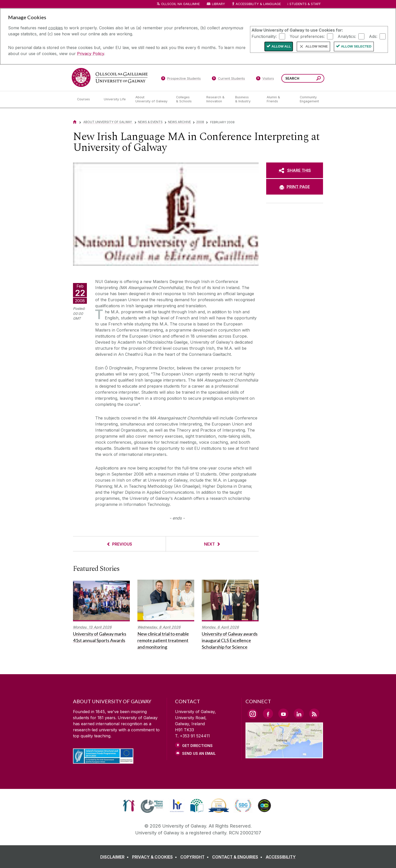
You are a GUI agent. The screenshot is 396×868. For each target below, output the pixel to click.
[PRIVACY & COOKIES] (156, 857)
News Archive (179, 122)
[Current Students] (229, 79)
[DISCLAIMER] (116, 857)
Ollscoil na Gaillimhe (180, 4)
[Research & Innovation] (217, 99)
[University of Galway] (110, 77)
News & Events (150, 122)
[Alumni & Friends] (279, 99)
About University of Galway (108, 122)
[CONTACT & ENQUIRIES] (238, 857)
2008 (200, 122)
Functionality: (264, 36)
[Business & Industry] (247, 99)
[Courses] (86, 99)
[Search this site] (319, 79)
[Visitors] (265, 79)
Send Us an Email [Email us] (199, 753)
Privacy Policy (91, 54)
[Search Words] (303, 78)
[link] (129, 806)
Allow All (281, 46)
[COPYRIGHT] (196, 857)
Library (218, 4)
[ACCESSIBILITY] (281, 857)
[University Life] (115, 99)
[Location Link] (284, 755)
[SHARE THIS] (295, 170)
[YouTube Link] (283, 714)
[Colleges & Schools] (187, 99)
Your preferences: (307, 36)
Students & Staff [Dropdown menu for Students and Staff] (305, 4)
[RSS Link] (314, 714)
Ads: (373, 36)
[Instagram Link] (253, 714)
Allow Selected (356, 46)
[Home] (75, 122)
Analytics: (347, 36)
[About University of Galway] (152, 99)
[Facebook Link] (268, 714)
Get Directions (197, 746)
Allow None (317, 46)
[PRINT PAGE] (295, 187)
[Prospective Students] (181, 79)
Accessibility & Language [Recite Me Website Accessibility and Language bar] (256, 4)
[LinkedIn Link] (299, 714)
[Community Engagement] (309, 99)
